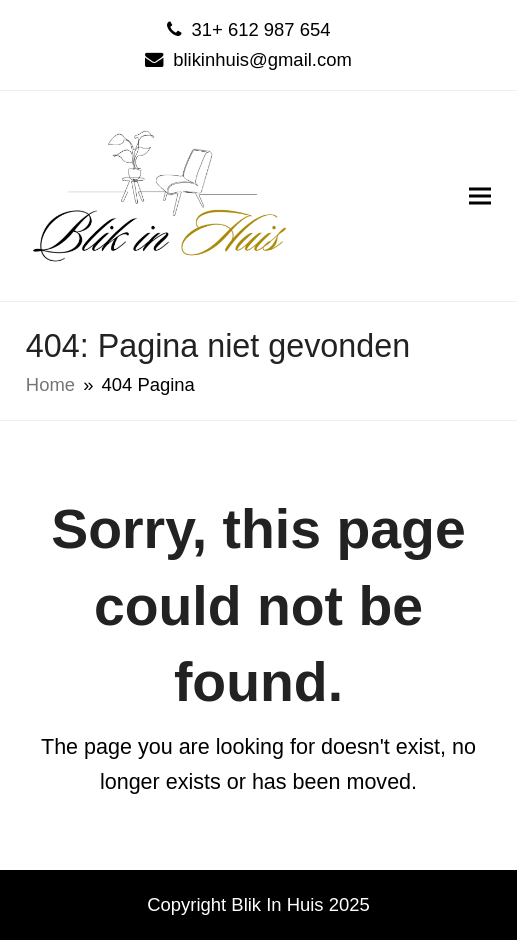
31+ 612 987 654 (261, 29)
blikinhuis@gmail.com (262, 59)
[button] (480, 195)
